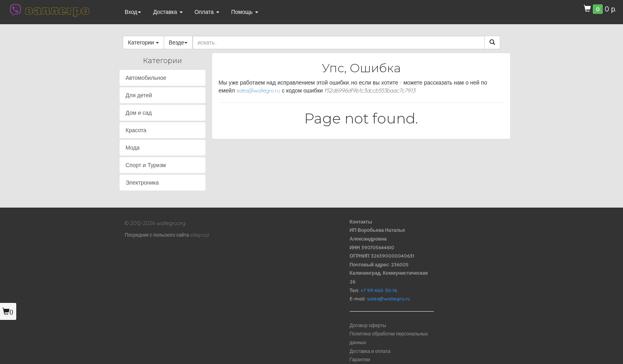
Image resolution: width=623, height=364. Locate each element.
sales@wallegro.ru (258, 91)
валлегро (57, 10)
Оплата (207, 12)
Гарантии (360, 359)
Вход (133, 12)
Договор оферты (368, 325)
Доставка (168, 12)
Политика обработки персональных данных (389, 338)
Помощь (245, 12)
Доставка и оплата (370, 351)
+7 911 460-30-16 (379, 290)
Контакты (361, 222)
